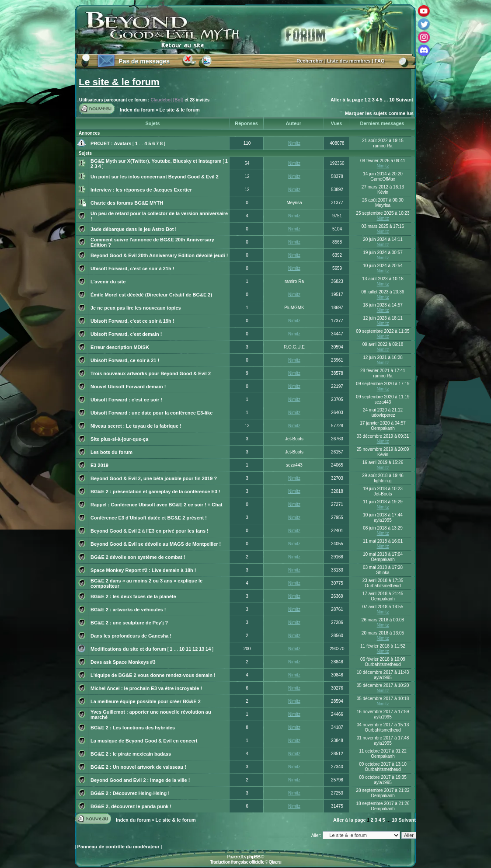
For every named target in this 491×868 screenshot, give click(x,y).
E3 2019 (99, 465)
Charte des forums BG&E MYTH (127, 203)
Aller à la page (347, 100)
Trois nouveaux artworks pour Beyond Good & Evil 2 (151, 373)
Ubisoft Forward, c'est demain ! (126, 334)
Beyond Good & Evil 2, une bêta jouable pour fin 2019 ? (154, 478)
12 (195, 649)
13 (202, 649)
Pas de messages (144, 61)
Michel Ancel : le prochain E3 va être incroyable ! (146, 688)
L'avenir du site (108, 282)
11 (188, 649)
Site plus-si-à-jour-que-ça (119, 439)
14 (208, 649)
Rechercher (310, 61)
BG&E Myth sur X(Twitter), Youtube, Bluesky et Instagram (156, 161)
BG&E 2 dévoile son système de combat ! (138, 557)
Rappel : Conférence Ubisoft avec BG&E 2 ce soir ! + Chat (157, 505)
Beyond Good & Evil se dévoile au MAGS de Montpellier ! (156, 544)
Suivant (404, 100)
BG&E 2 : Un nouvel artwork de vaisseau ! (138, 767)
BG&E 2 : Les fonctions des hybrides (133, 728)
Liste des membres (349, 61)
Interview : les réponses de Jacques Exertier (141, 190)
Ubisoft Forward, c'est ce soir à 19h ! (132, 321)
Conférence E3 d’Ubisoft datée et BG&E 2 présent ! (149, 518)
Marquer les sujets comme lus (379, 113)
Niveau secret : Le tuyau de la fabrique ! (136, 426)
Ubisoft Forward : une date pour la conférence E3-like (151, 413)
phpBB (253, 857)
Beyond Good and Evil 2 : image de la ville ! (140, 780)
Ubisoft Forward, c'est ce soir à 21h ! (132, 268)
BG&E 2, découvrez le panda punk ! (131, 806)
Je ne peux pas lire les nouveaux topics (136, 308)
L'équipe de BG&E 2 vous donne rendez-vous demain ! (153, 675)
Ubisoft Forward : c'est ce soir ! (126, 400)
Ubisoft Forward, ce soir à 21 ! (125, 360)
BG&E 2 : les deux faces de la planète (133, 596)
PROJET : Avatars (111, 143)
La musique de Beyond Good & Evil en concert (144, 741)
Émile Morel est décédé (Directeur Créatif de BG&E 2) (151, 295)
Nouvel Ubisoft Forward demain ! (128, 387)
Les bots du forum (111, 452)
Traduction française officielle (237, 862)
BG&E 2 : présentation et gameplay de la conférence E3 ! (155, 492)
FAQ (380, 61)
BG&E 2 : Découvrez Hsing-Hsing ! (130, 793)
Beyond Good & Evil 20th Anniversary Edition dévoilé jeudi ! (159, 255)
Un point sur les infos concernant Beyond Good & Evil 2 (155, 177)
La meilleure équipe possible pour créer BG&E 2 (146, 701)
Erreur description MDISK (120, 347)
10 (392, 100)
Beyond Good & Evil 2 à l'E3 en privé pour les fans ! (150, 531)
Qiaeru (275, 862)
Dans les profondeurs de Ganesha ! (131, 636)
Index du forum (137, 110)
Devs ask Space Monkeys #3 (123, 662)
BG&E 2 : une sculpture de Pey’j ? (129, 623)
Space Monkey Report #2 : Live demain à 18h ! (143, 570)
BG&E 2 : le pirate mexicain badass (131, 754)
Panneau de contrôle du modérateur (118, 847)
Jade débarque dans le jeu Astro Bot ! (134, 229)
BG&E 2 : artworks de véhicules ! (128, 610)
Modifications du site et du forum (128, 649)
